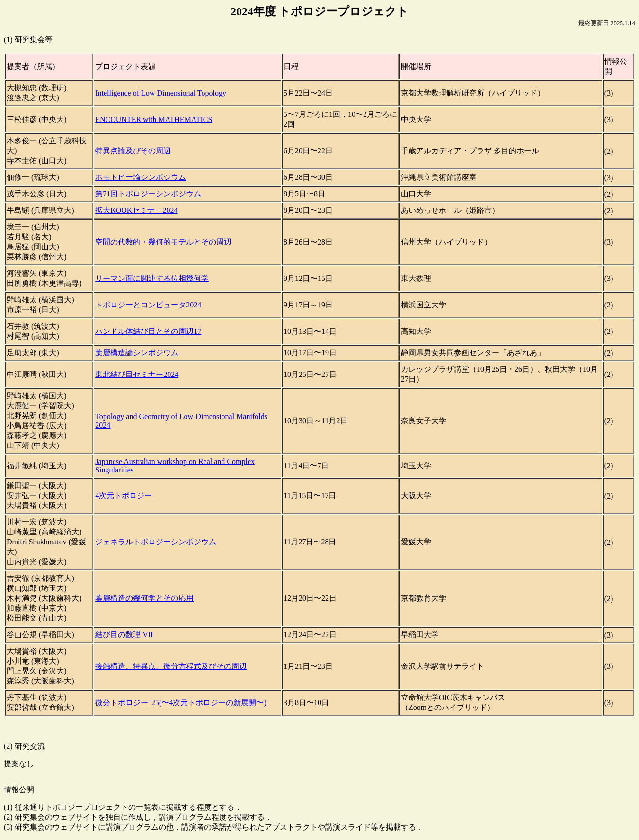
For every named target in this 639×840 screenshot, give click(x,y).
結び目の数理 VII (124, 634)
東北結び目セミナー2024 (137, 374)
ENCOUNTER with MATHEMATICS (154, 119)
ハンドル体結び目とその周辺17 (148, 331)
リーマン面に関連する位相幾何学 (152, 278)
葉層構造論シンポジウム (137, 353)
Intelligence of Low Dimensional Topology (161, 93)
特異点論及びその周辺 (133, 151)
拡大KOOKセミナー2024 (136, 210)
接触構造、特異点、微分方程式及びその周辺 (171, 666)
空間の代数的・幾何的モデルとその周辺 (163, 242)
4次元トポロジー (124, 495)
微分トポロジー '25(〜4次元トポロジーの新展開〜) (181, 703)
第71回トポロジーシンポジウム (148, 194)
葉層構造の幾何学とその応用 (144, 598)
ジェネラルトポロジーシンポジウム (156, 542)
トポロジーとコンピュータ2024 (148, 305)
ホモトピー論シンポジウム (141, 177)
